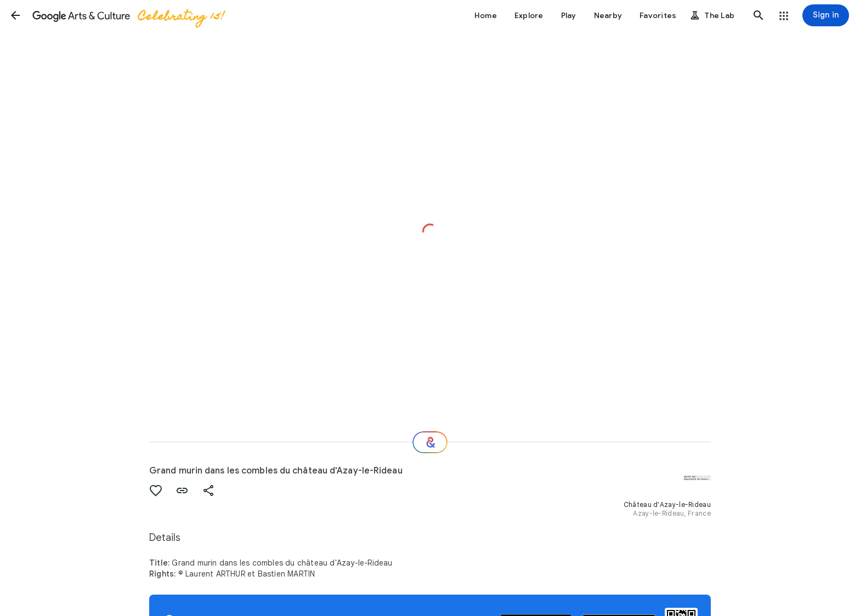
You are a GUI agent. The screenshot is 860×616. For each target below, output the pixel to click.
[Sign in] (826, 15)
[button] (15, 15)
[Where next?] (430, 442)
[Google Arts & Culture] (128, 15)
